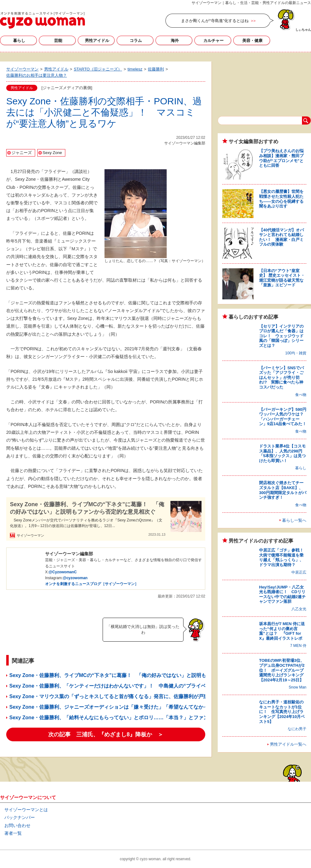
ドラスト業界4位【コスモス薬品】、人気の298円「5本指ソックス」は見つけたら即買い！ (282, 453)
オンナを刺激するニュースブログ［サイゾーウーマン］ (92, 584)
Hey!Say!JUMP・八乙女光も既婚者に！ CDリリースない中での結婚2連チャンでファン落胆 (282, 594)
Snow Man (297, 687)
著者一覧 (13, 833)
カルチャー (214, 41)
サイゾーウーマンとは (26, 810)
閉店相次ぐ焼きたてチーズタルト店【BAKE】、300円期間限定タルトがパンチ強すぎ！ (283, 490)
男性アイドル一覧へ (288, 744)
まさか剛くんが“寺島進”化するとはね (215, 21)
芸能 (58, 41)
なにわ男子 (297, 729)
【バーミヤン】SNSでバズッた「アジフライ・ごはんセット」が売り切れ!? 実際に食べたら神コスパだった (281, 377)
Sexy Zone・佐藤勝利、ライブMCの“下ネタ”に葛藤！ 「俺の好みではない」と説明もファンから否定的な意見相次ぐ (87, 508)
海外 (175, 41)
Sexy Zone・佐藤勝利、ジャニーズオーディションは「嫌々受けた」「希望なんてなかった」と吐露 (121, 707)
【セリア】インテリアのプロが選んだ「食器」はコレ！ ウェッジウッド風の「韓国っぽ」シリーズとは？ (281, 336)
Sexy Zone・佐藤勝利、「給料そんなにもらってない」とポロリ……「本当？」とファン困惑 (114, 718)
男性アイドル (97, 41)
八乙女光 (299, 609)
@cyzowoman (75, 578)
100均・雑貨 (296, 353)
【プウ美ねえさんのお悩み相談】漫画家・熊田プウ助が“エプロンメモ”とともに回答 (281, 158)
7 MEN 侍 (298, 646)
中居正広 (299, 572)
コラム (136, 41)
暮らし (19, 41)
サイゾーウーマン (42, 20)
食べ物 (301, 395)
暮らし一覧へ (294, 520)
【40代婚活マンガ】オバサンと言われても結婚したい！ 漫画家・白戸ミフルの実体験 (281, 237)
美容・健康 (252, 41)
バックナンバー (20, 817)
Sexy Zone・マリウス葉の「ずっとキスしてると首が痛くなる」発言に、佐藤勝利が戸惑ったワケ (119, 696)
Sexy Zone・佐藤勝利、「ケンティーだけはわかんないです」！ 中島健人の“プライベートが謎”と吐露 (126, 686)
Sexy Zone (52, 153)
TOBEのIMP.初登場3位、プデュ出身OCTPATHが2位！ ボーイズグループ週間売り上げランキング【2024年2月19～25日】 (282, 670)
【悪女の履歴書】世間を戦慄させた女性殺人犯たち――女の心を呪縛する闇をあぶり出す (281, 199)
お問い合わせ (17, 825)
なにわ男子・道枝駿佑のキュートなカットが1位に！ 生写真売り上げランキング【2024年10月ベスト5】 (282, 712)
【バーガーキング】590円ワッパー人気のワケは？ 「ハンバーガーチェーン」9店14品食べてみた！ (283, 417)
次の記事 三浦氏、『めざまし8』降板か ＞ (106, 734)
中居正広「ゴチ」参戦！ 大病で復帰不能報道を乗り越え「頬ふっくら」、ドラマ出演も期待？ (283, 557)
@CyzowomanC (63, 572)
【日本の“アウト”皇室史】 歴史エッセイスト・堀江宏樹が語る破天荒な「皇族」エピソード (282, 278)
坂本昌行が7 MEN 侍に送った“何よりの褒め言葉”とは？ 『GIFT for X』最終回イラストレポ (282, 631)
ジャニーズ (22, 153)
